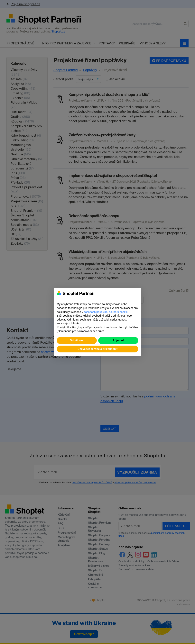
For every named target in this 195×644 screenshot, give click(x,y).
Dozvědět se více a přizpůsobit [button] (97, 349)
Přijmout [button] (118, 340)
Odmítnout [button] (77, 340)
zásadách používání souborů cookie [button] (106, 312)
